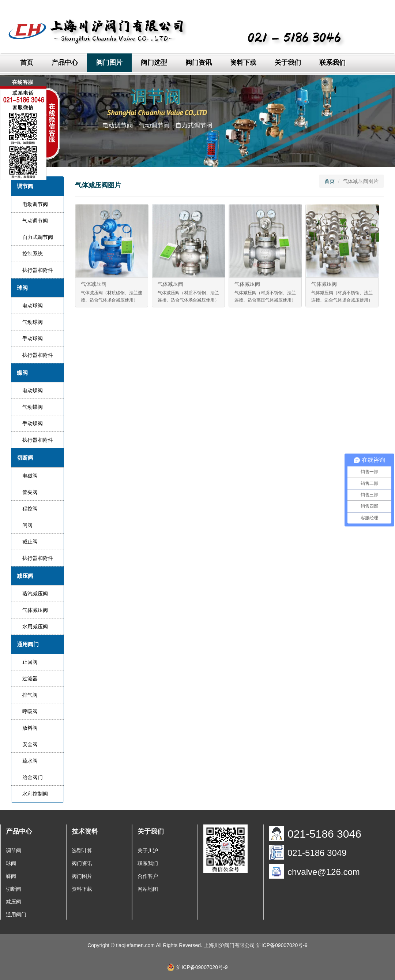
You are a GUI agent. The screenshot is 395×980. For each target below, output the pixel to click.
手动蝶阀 (33, 423)
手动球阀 (33, 338)
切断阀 (14, 889)
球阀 (11, 863)
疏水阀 (30, 761)
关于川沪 (148, 850)
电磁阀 (30, 476)
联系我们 (332, 63)
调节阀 (14, 850)
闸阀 (27, 525)
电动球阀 (33, 306)
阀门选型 (154, 63)
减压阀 (14, 902)
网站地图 (148, 889)
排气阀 (30, 695)
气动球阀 (33, 322)
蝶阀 (11, 876)
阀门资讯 (199, 63)
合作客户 (148, 876)
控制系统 (33, 254)
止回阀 (30, 662)
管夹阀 (30, 492)
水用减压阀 (35, 626)
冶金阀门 (33, 777)
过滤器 (30, 678)
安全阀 (30, 744)
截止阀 (30, 542)
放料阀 (30, 728)
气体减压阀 (35, 610)
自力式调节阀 (38, 237)
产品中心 (65, 63)
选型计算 (82, 850)
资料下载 (243, 63)
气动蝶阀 (33, 407)
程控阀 (30, 509)
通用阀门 (16, 914)
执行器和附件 (38, 270)
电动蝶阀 (33, 390)
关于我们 (288, 63)
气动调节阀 (35, 221)
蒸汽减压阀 (35, 594)
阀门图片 (109, 63)
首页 (27, 63)
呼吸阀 (30, 711)
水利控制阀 (35, 794)
